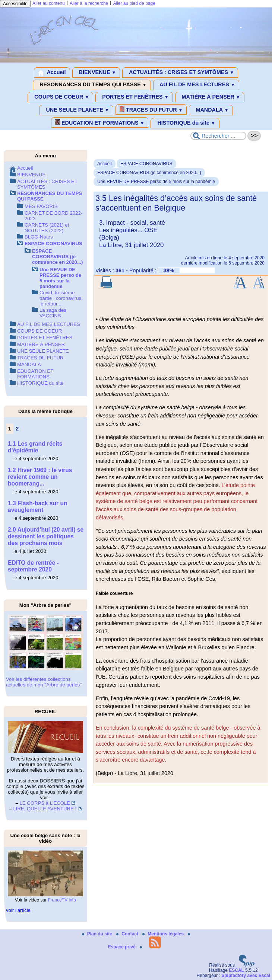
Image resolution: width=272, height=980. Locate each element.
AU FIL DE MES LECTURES (196, 85)
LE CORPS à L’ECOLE (45, 803)
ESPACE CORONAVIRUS (146, 164)
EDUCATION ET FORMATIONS (100, 122)
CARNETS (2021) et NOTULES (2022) (47, 228)
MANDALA (211, 110)
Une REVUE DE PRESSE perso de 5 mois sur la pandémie (156, 182)
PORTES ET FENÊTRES (134, 97)
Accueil (52, 73)
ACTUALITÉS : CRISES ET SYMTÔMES (180, 73)
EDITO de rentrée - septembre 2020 (33, 566)
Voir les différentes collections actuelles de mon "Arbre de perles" (44, 682)
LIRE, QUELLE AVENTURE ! (45, 809)
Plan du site (98, 934)
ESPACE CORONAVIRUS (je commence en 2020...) (149, 173)
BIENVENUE (96, 73)
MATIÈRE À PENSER (210, 97)
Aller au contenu (49, 3)
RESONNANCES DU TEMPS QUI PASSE (92, 85)
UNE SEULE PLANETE (76, 110)
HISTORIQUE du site (185, 123)
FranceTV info (62, 900)
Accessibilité (15, 4)
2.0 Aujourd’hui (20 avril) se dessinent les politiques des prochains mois (46, 536)
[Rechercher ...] (218, 136)
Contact (128, 934)
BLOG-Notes (39, 237)
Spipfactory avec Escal (246, 976)
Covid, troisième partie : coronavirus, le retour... (61, 298)
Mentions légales (164, 934)
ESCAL (236, 970)
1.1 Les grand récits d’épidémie (35, 447)
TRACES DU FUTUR (151, 109)
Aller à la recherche (89, 3)
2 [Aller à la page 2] (17, 429)
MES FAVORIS (41, 206)
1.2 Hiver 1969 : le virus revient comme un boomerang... (40, 477)
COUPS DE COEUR (60, 97)
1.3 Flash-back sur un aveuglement (37, 507)
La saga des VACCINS (53, 313)
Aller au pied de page (134, 3)
